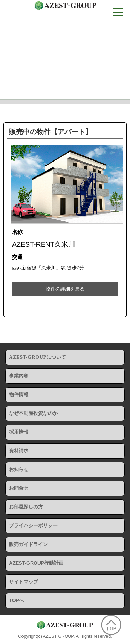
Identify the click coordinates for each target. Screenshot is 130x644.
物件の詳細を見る (65, 289)
